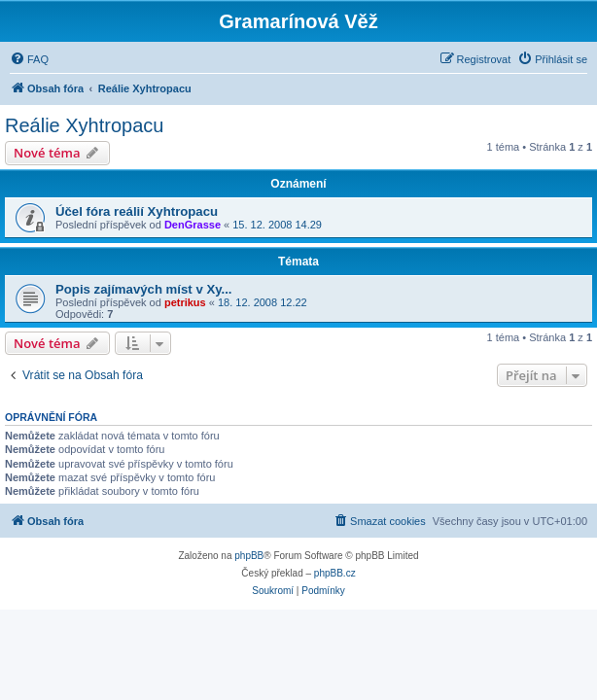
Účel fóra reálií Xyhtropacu (137, 211)
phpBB (249, 556)
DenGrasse (193, 225)
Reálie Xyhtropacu (84, 125)
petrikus (185, 302)
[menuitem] (29, 59)
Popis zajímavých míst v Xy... (144, 289)
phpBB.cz (335, 573)
